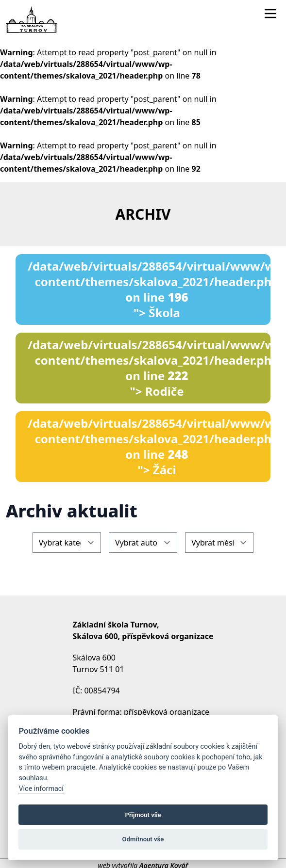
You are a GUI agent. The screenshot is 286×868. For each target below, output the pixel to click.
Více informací (41, 789)
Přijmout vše (143, 815)
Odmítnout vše (143, 839)
